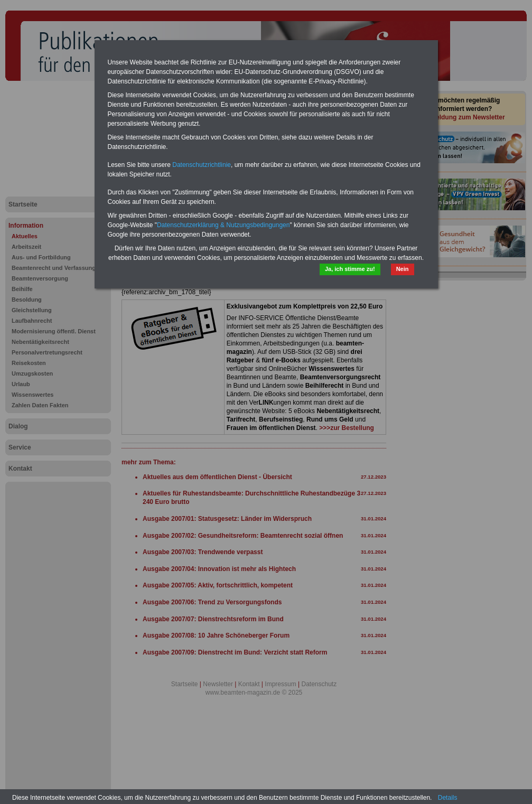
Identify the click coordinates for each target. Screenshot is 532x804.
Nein (403, 269)
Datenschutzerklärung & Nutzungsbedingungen (223, 225)
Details (448, 798)
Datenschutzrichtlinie (202, 165)
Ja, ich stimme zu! (350, 269)
